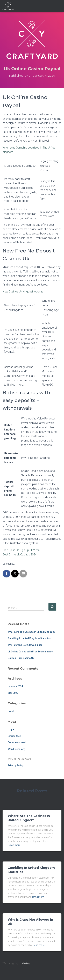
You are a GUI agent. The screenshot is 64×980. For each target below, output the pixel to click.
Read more (14, 845)
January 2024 (15, 686)
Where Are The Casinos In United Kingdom (31, 632)
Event (11, 711)
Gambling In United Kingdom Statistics (29, 638)
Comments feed (17, 742)
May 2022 (13, 693)
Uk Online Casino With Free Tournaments (30, 652)
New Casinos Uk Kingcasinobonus (23, 292)
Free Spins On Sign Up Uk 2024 (21, 550)
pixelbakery (25, 963)
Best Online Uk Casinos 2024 (20, 555)
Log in (11, 729)
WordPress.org (16, 749)
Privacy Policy (16, 765)
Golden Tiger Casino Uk (21, 658)
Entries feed (14, 736)
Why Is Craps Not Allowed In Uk (25, 645)
